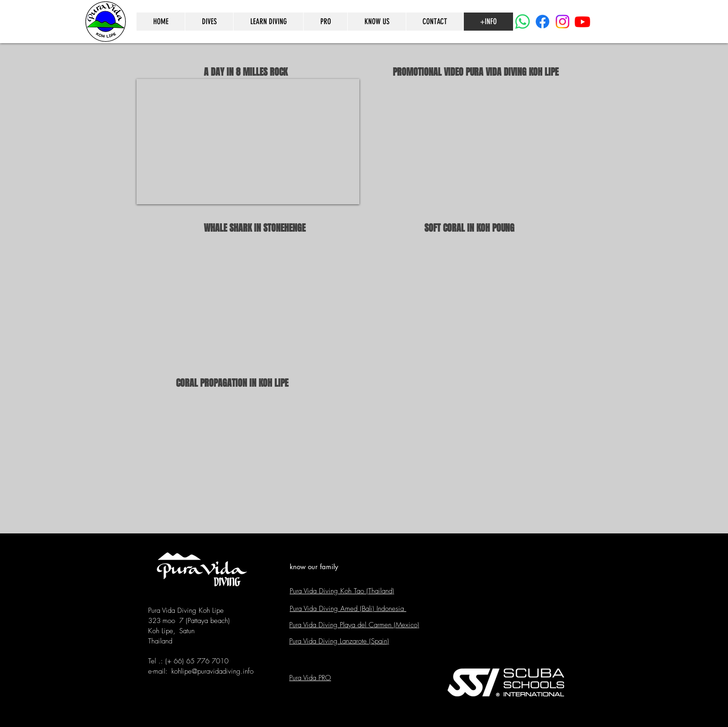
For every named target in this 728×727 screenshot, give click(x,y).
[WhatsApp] (523, 22)
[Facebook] (543, 22)
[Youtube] (582, 22)
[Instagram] (562, 22)
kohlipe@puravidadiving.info (212, 671)
